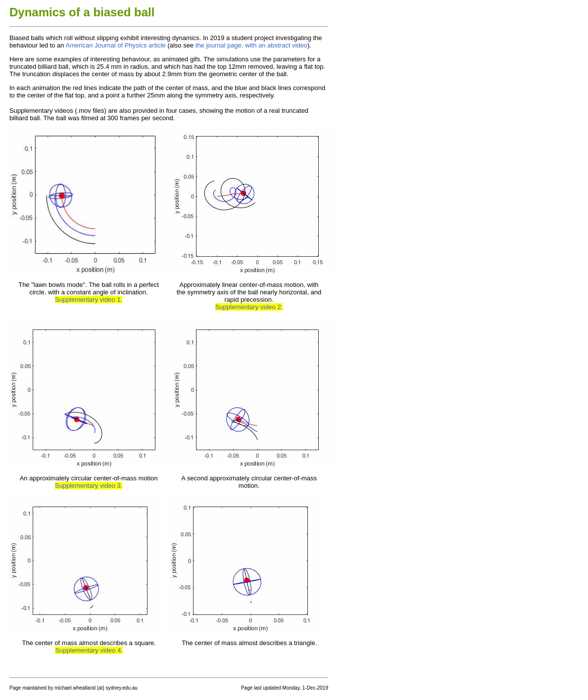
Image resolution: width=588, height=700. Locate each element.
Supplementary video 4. (89, 650)
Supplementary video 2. (249, 307)
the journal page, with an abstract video (251, 45)
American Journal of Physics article (115, 45)
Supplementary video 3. (89, 486)
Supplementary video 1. (89, 300)
